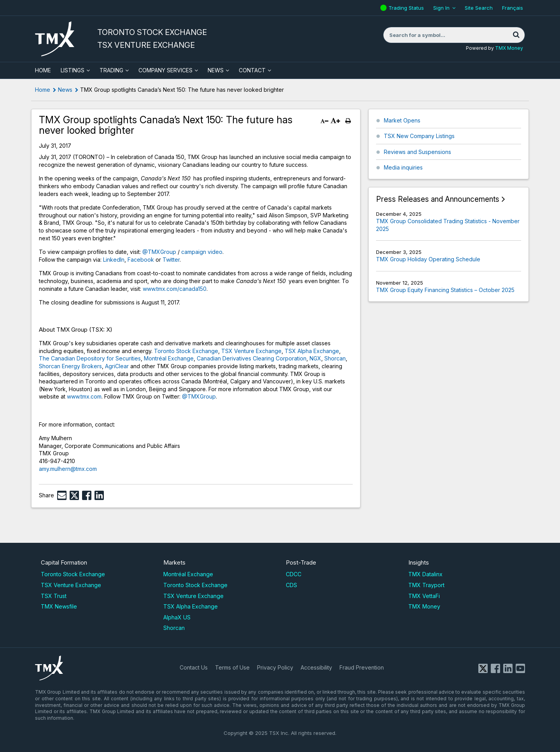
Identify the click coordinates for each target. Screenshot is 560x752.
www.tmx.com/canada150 (175, 289)
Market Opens (402, 120)
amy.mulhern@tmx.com (68, 469)
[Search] (516, 35)
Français (513, 8)
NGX (315, 358)
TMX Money (509, 48)
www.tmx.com (84, 396)
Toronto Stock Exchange (186, 351)
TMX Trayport (426, 585)
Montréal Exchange (169, 358)
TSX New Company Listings (419, 136)
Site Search (479, 8)
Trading (111, 70)
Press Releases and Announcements (438, 199)
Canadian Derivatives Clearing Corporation (252, 358)
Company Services (165, 70)
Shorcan (335, 358)
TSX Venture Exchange (251, 351)
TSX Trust (54, 596)
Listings (73, 70)
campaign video (202, 252)
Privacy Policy (275, 667)
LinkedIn (114, 260)
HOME (43, 70)
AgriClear (117, 366)
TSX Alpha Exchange (312, 351)
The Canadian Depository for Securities (90, 358)
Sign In (441, 8)
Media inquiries (403, 167)
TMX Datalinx (425, 574)
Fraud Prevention (362, 667)
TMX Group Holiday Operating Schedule (428, 259)
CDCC (294, 574)
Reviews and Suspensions (417, 152)
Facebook (141, 260)
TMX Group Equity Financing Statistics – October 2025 (445, 290)
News (216, 70)
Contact (252, 70)
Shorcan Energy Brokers (70, 366)
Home (43, 90)
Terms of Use (232, 667)
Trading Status (407, 8)
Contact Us (194, 667)
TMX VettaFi (424, 596)
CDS (291, 585)
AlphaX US (177, 617)
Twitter (171, 260)
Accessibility (316, 667)
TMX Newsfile (59, 606)
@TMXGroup (159, 252)
